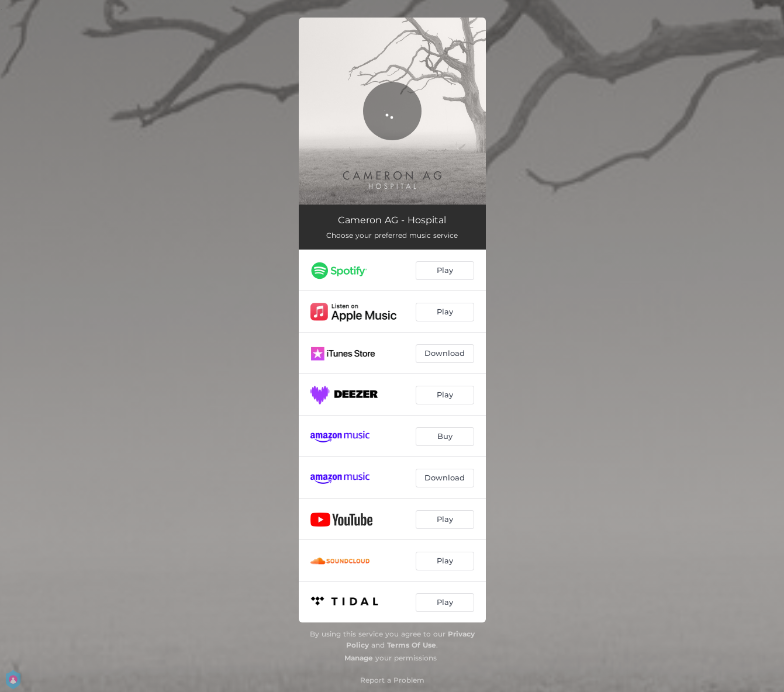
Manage (359, 658)
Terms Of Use (412, 645)
